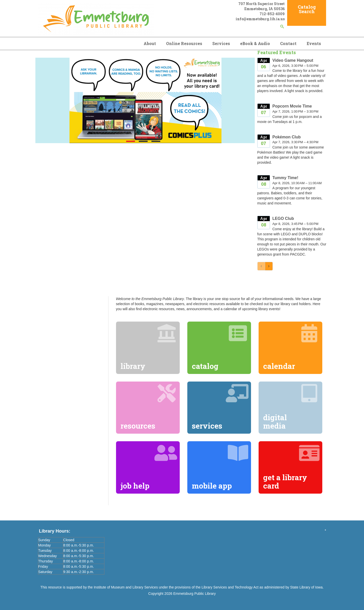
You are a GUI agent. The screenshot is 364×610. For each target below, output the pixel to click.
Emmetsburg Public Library (194, 594)
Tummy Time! (286, 178)
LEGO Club (283, 218)
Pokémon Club (287, 137)
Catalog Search (307, 9)
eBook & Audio (255, 43)
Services (221, 43)
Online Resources (184, 43)
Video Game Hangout (293, 60)
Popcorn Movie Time (292, 106)
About (150, 43)
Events (314, 43)
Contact (288, 43)
